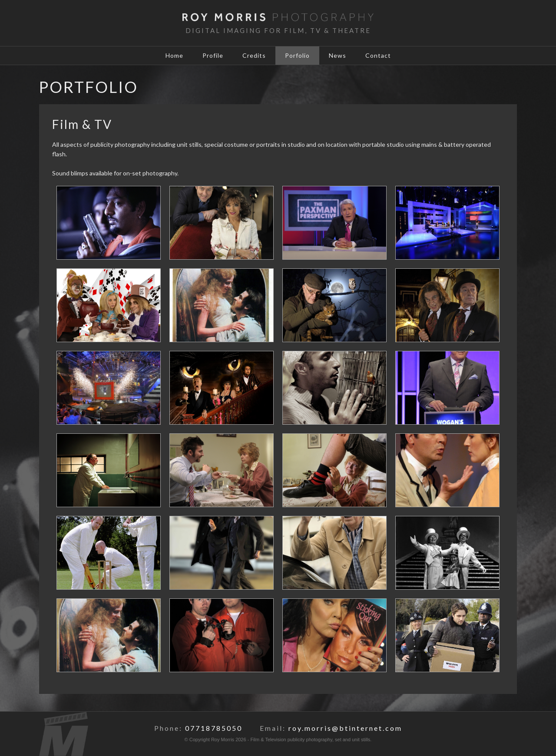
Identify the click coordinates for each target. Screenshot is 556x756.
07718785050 (214, 728)
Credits (254, 55)
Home (174, 55)
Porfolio (297, 55)
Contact (378, 55)
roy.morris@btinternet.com (345, 728)
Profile (213, 55)
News (338, 55)
